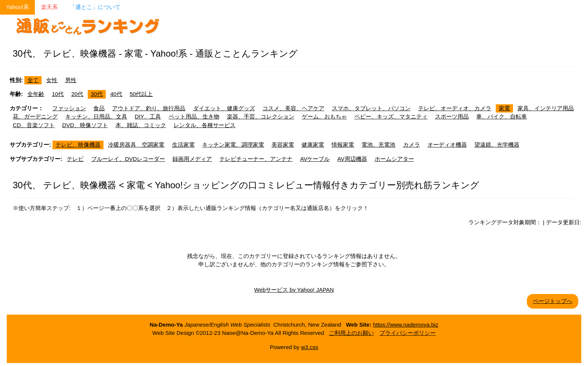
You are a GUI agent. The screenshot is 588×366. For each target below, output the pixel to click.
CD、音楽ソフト (34, 125)
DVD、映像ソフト (85, 125)
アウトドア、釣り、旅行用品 (149, 108)
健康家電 (313, 145)
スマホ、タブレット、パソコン (371, 108)
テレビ (75, 159)
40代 (116, 94)
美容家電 (283, 145)
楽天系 (49, 7)
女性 (52, 80)
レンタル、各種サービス (205, 125)
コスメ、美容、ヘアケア (293, 108)
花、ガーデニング (35, 116)
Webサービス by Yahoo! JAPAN (294, 290)
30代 (97, 94)
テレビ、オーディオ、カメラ (455, 108)
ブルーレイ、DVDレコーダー (128, 159)
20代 (77, 94)
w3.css (310, 347)
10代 (58, 94)
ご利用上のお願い (351, 333)
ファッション (69, 108)
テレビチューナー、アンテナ (256, 159)
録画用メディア (192, 159)
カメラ (412, 145)
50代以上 (141, 94)
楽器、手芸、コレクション (261, 116)
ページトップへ (553, 301)
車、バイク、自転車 (502, 116)
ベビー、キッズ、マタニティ (391, 116)
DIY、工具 (148, 116)
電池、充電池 (378, 145)
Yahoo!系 (17, 7)
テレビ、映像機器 (78, 145)
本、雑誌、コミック (141, 125)
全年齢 (36, 94)
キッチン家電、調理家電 (233, 145)
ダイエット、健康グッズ (224, 108)
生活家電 (183, 145)
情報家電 (343, 145)
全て (33, 80)
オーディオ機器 (447, 145)
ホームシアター (394, 159)
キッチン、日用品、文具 (96, 116)
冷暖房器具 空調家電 (136, 145)
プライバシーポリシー (408, 333)
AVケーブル (315, 159)
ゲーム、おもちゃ (324, 116)
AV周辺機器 (352, 159)
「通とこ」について (95, 7)
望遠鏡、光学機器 (497, 145)
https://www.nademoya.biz (406, 325)
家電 (504, 108)
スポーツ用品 (452, 116)
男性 (71, 80)
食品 (99, 108)
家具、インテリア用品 (546, 108)
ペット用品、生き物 (194, 116)
